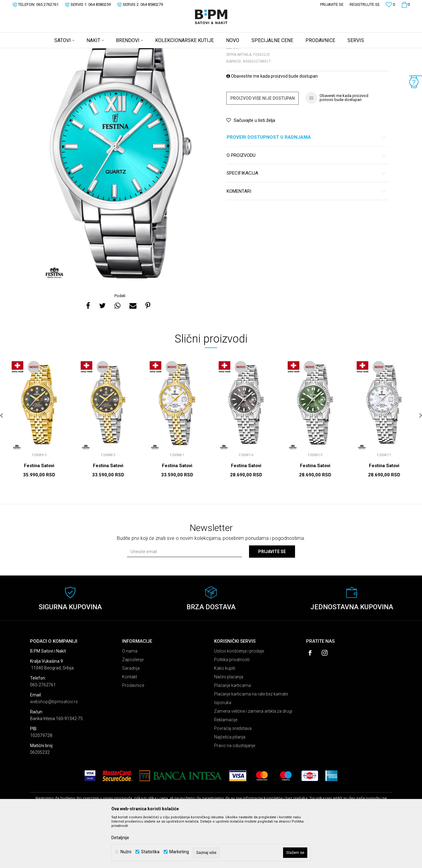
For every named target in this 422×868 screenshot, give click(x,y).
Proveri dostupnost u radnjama (307, 186)
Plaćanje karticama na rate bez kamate (251, 742)
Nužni (126, 852)
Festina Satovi (39, 514)
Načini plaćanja (229, 725)
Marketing (179, 852)
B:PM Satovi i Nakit (46, 52)
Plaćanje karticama (232, 734)
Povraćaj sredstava (233, 777)
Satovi (91, 52)
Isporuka (223, 751)
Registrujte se (365, 4)
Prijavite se (272, 600)
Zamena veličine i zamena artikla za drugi (253, 759)
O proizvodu (307, 204)
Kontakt (130, 725)
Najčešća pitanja (230, 785)
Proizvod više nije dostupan (263, 146)
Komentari (307, 240)
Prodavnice (133, 734)
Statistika (150, 852)
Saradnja (131, 716)
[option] (121, 201)
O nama (130, 699)
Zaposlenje (133, 708)
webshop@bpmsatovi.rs (54, 750)
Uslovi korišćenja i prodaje (239, 699)
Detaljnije (120, 838)
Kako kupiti (225, 716)
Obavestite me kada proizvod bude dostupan (272, 124)
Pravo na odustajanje (235, 794)
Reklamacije (226, 768)
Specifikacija (307, 221)
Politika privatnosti (232, 708)
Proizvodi (74, 52)
